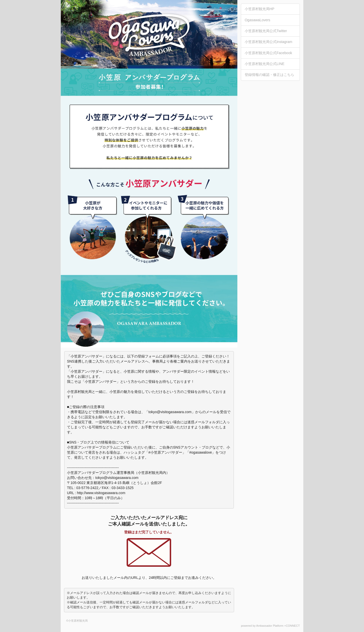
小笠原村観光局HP (259, 9)
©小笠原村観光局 (77, 621)
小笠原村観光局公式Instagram (268, 42)
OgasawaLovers (257, 20)
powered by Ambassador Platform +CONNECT (270, 626)
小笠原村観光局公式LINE (265, 64)
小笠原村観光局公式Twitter (266, 31)
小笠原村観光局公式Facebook (268, 53)
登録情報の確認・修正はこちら (269, 75)
